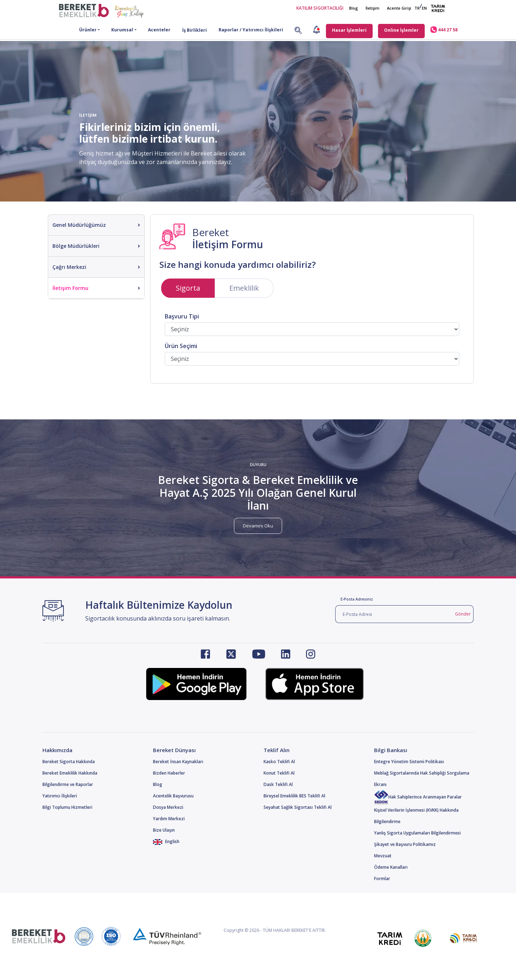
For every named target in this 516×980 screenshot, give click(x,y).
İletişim (372, 8)
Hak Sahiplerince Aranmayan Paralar (418, 797)
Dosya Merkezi (168, 807)
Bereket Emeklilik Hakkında (70, 773)
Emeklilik (244, 288)
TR (417, 8)
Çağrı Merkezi (69, 267)
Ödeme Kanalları (391, 867)
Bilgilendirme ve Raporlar (68, 784)
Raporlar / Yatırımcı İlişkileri (251, 30)
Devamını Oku (258, 526)
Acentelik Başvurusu (173, 796)
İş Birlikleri (195, 30)
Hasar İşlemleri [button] (349, 30)
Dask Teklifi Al (278, 784)
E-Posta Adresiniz (357, 599)
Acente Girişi (399, 8)
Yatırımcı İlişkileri (60, 796)
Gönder (463, 614)
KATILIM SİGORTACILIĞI (320, 8)
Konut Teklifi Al (279, 773)
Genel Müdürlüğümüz (79, 225)
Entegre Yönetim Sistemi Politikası (409, 762)
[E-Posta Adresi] (394, 614)
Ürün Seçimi (181, 346)
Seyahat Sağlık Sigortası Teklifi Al (298, 807)
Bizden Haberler (169, 773)
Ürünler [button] (88, 30)
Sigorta (188, 288)
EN (424, 8)
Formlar (382, 879)
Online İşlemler (401, 30)
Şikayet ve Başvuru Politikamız (405, 844)
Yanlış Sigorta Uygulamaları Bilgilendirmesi (417, 833)
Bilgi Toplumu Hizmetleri (67, 807)
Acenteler (159, 30)
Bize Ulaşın (164, 830)
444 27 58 (444, 30)
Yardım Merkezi (169, 819)
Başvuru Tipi (182, 317)
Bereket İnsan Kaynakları (178, 762)
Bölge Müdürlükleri (76, 246)
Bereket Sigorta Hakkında (69, 762)
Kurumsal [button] (122, 30)
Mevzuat (383, 856)
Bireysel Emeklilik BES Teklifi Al (294, 796)
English (166, 841)
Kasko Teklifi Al (279, 762)
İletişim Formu (70, 288)
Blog (354, 8)
